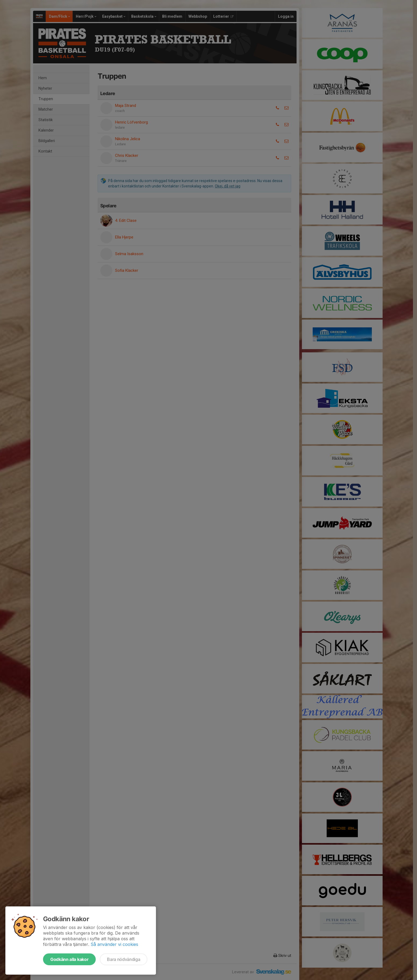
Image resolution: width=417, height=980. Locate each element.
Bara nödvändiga (124, 959)
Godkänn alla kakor (69, 959)
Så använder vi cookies (114, 944)
